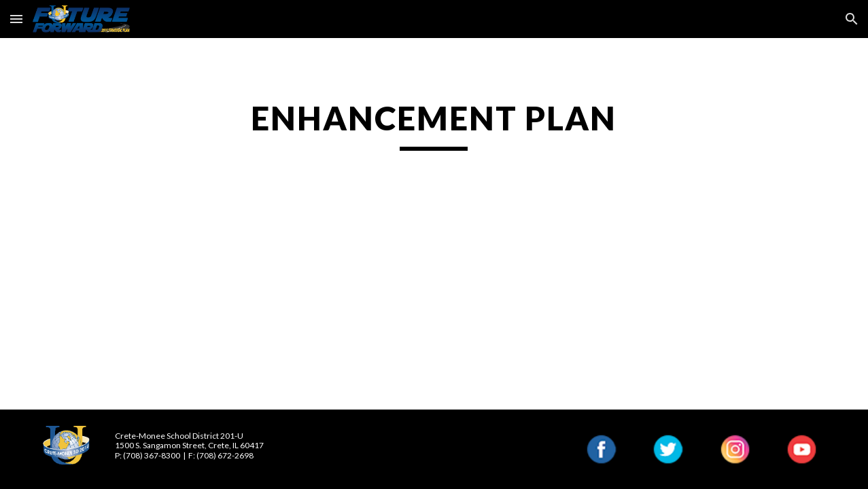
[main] (434, 124)
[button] (16, 19)
